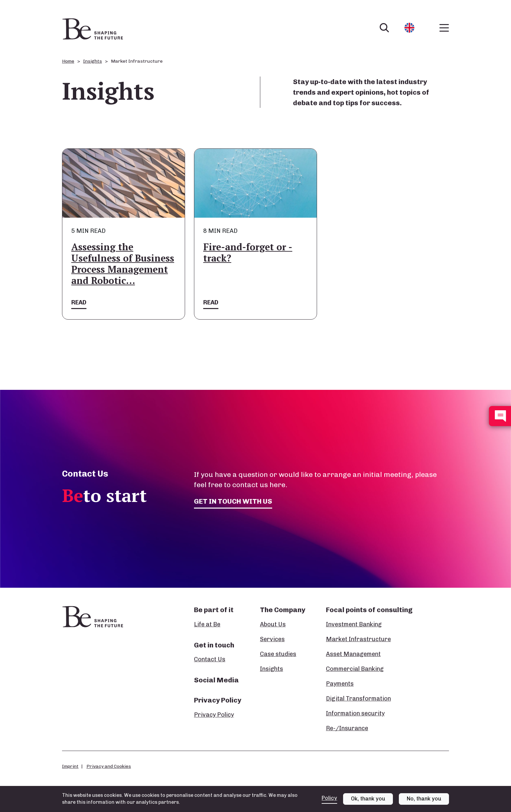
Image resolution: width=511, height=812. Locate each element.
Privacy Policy (214, 715)
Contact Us (210, 659)
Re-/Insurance (347, 728)
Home (68, 61)
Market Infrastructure (358, 639)
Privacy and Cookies (109, 766)
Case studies (278, 654)
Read (79, 302)
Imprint (70, 766)
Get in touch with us (233, 501)
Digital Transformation (358, 699)
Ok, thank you (368, 799)
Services (272, 639)
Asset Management (353, 654)
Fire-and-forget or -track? (248, 252)
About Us (273, 624)
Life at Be (207, 624)
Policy (329, 798)
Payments (340, 684)
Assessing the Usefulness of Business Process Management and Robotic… (123, 264)
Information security (355, 713)
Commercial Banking (355, 669)
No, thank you (424, 799)
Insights (93, 61)
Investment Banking (354, 624)
